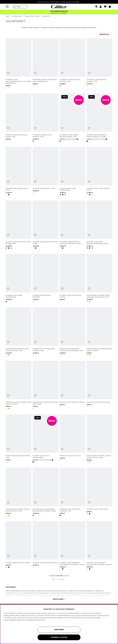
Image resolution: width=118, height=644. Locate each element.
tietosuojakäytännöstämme (14, 620)
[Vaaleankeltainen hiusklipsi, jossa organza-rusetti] (99, 332)
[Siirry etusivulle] (59, 7)
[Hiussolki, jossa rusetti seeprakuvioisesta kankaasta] (99, 225)
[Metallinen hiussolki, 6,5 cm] (72, 439)
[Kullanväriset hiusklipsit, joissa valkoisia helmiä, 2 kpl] (19, 332)
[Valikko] (7, 7)
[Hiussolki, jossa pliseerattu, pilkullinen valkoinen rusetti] (72, 225)
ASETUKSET (59, 630)
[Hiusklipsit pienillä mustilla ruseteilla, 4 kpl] (72, 492)
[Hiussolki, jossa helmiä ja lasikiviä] (46, 546)
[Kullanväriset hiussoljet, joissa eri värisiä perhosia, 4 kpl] (99, 439)
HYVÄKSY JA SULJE (59, 637)
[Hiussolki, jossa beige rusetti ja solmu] (19, 171)
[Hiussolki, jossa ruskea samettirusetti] (19, 278)
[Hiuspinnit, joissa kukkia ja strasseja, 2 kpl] (99, 64)
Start (8, 16)
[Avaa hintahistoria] (77, 139)
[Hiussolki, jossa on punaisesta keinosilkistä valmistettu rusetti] (46, 492)
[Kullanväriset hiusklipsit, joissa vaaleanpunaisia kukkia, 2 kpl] (99, 278)
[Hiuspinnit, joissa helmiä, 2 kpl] (99, 385)
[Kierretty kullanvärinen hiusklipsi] (72, 385)
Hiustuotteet (17, 16)
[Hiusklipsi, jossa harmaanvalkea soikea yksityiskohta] (46, 64)
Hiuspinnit (46, 16)
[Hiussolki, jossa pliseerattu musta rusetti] (46, 225)
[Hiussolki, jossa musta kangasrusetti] (72, 171)
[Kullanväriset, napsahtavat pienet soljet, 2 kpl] (46, 385)
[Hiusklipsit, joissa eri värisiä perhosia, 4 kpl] (72, 64)
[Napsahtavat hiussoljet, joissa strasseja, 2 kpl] (46, 332)
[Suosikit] (106, 7)
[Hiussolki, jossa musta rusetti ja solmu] (99, 171)
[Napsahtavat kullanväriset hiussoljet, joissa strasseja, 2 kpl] (72, 332)
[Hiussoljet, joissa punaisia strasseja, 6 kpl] (46, 118)
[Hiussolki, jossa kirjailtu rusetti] (46, 171)
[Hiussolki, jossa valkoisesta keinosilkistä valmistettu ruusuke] (72, 546)
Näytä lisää (59, 599)
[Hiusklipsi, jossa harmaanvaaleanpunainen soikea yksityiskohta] (19, 64)
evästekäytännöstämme (36, 620)
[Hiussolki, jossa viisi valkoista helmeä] (72, 278)
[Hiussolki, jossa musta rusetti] (99, 492)
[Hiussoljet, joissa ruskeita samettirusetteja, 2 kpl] (72, 118)
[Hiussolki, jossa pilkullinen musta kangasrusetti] (19, 225)
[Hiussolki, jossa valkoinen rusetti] (19, 546)
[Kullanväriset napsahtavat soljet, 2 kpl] (19, 439)
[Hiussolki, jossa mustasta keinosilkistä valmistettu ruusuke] (99, 546)
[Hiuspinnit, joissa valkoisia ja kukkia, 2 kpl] (19, 118)
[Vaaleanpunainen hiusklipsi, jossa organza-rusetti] (19, 385)
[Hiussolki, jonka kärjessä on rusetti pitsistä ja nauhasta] (99, 118)
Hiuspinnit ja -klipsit (32, 16)
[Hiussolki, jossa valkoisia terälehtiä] (46, 278)
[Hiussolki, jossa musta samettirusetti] (46, 439)
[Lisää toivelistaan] (8, 73)
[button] (102, 7)
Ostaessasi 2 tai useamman (59, 13)
